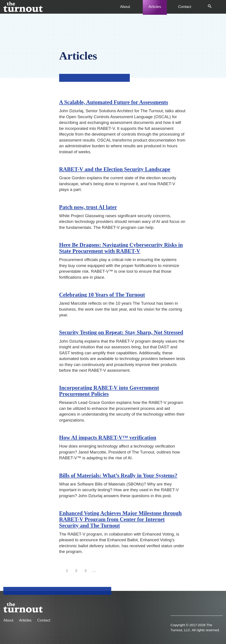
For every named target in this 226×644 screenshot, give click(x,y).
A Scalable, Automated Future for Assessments (114, 102)
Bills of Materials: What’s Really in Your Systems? (118, 475)
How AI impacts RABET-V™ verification (108, 438)
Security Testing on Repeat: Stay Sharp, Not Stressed (121, 332)
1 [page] (68, 571)
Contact (185, 7)
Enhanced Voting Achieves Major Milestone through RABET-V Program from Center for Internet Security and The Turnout (120, 519)
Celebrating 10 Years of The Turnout (102, 295)
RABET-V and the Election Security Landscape (115, 169)
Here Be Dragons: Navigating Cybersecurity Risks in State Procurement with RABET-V (121, 248)
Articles (155, 7)
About (125, 7)
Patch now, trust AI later (88, 207)
